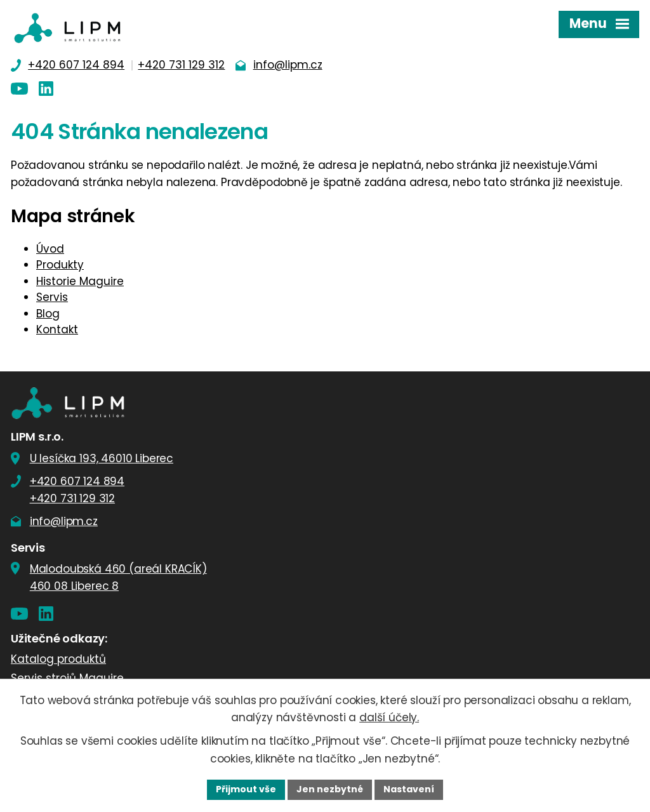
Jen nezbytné (330, 789)
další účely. (389, 717)
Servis (52, 297)
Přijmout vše (246, 789)
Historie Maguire (80, 281)
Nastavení (409, 789)
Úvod (50, 249)
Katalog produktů (58, 659)
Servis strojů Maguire (67, 678)
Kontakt (57, 329)
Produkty (60, 265)
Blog (48, 314)
